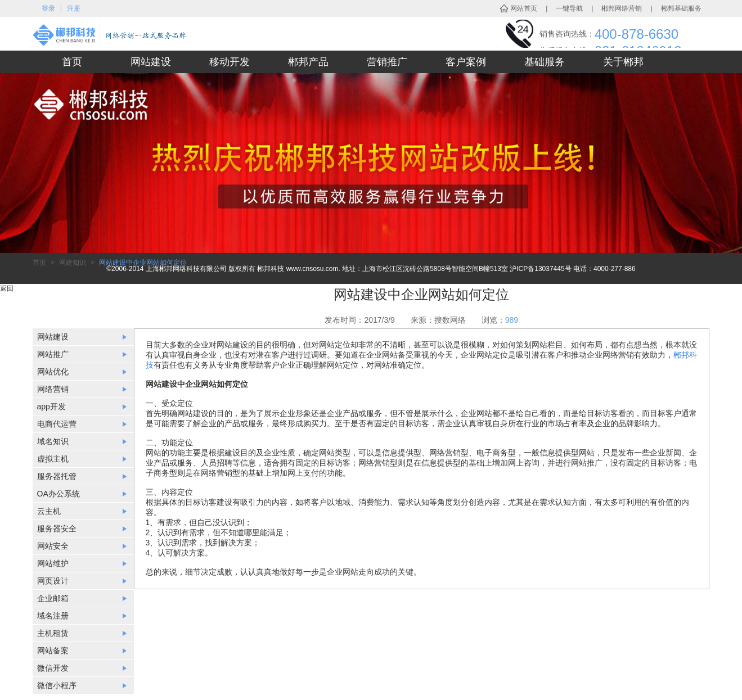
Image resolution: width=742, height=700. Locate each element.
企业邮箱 (53, 598)
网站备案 (53, 651)
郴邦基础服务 (681, 8)
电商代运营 (57, 424)
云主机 (49, 511)
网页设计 (53, 581)
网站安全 (53, 546)
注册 (74, 8)
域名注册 (53, 616)
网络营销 (53, 389)
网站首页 (524, 8)
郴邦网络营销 (622, 8)
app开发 (51, 407)
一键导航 (569, 8)
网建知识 (73, 263)
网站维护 (53, 563)
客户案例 (466, 62)
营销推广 (387, 62)
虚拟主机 (53, 459)
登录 (48, 8)
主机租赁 (53, 633)
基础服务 (545, 62)
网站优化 (53, 372)
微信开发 (53, 668)
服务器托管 (57, 476)
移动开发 (230, 62)
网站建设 (151, 62)
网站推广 (53, 354)
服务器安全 (57, 529)
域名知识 (53, 441)
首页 (72, 62)
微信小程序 (57, 685)
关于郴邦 (623, 62)
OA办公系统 (59, 494)
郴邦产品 (308, 62)
